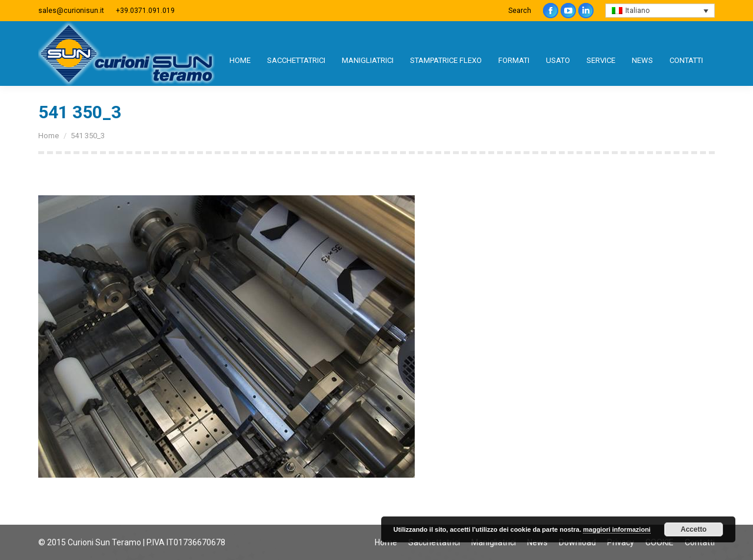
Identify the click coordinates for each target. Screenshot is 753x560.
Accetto (694, 529)
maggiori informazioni (617, 529)
